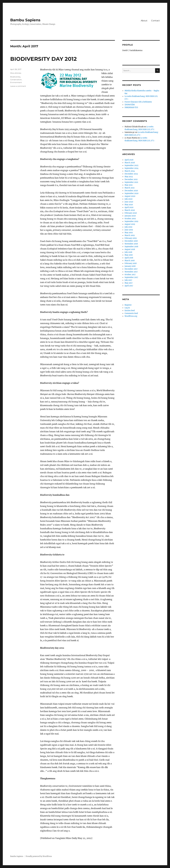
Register (128, 305)
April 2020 (129, 207)
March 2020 (130, 210)
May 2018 (129, 255)
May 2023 (129, 177)
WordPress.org (131, 316)
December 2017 (131, 269)
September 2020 (131, 193)
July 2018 (128, 252)
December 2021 (131, 179)
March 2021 (130, 188)
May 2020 (129, 205)
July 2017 (128, 280)
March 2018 (130, 261)
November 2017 (131, 272)
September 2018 (131, 247)
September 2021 (131, 182)
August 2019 (130, 224)
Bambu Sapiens (25, 20)
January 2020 (130, 216)
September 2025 (131, 165)
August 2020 (130, 196)
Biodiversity (15, 77)
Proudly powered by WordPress (39, 856)
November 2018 (131, 244)
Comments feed (131, 313)
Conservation (16, 80)
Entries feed (130, 311)
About (144, 21)
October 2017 (130, 275)
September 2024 (131, 168)
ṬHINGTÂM (130, 105)
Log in (127, 308)
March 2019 (130, 235)
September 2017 (131, 277)
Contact (155, 21)
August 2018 (130, 249)
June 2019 (129, 230)
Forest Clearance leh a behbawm (138, 102)
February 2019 (131, 238)
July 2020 (128, 199)
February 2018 (131, 263)
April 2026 (129, 160)
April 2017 (129, 286)
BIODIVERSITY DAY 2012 (43, 59)
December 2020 (131, 191)
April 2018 (129, 258)
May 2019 (129, 233)
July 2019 (128, 227)
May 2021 (129, 185)
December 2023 (131, 174)
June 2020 (129, 202)
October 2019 (130, 219)
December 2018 (131, 241)
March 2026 (130, 163)
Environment (16, 82)
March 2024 (130, 171)
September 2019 (131, 221)
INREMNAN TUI (131, 107)
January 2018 (130, 266)
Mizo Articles (16, 73)
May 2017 (129, 283)
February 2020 (131, 213)
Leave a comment (18, 86)
